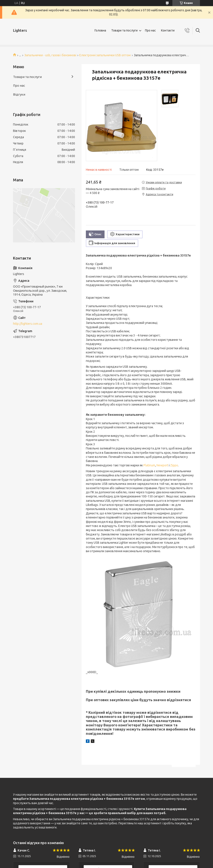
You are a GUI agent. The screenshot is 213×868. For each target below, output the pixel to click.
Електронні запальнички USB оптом (105, 55)
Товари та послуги (124, 30)
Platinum (149, 465)
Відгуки (19, 94)
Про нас (150, 30)
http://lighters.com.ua (28, 324)
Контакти (168, 30)
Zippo (174, 465)
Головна (100, 30)
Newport (162, 465)
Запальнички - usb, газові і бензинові (50, 55)
